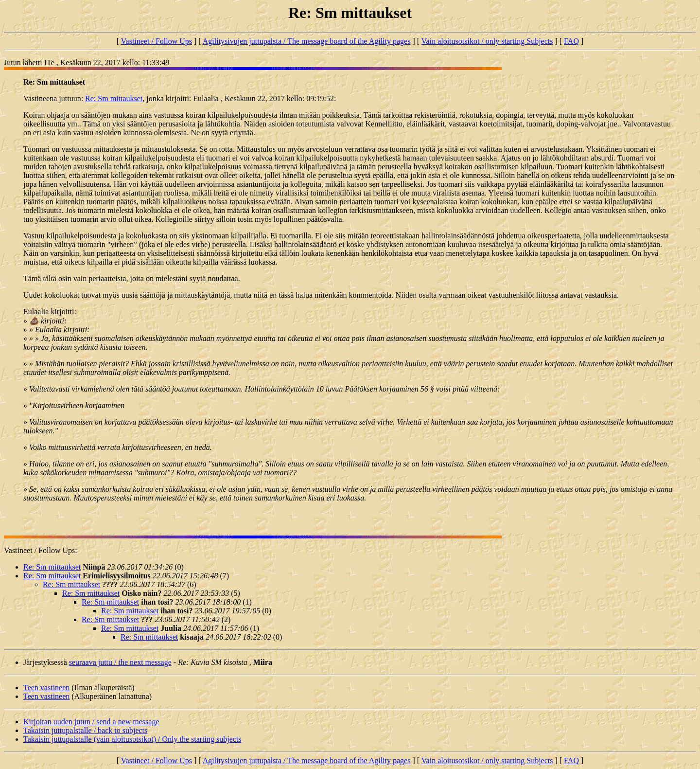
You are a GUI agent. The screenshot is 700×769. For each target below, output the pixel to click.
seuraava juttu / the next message (120, 662)
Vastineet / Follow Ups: (41, 550)
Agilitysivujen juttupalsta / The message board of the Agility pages (307, 41)
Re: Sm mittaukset (114, 98)
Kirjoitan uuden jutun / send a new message (91, 722)
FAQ (571, 41)
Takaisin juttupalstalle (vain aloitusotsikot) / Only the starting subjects (132, 739)
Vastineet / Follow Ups (157, 41)
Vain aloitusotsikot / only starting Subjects (487, 41)
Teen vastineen (46, 688)
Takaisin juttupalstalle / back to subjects (85, 730)
